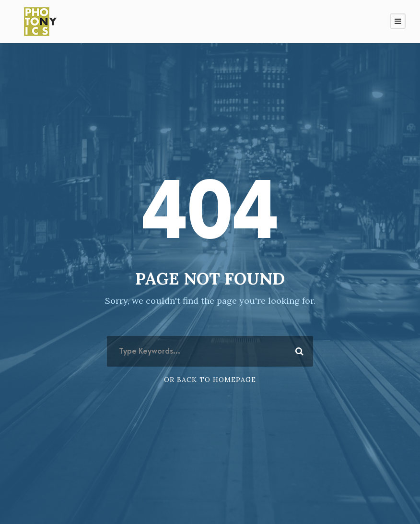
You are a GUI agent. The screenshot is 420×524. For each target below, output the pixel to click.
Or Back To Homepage (210, 380)
